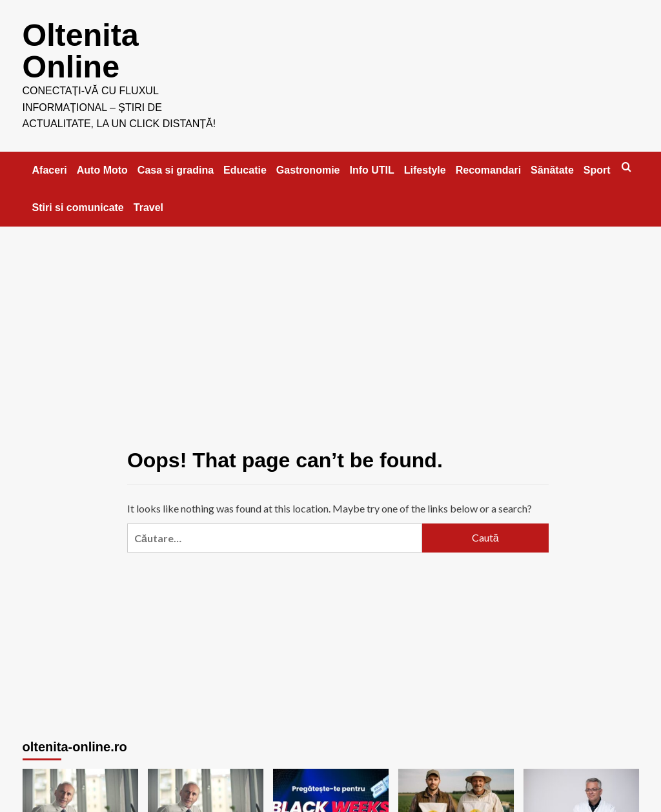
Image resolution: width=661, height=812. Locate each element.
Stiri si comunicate (78, 206)
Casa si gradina (176, 169)
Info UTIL (371, 169)
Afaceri (50, 169)
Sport (597, 169)
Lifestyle (425, 169)
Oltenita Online (80, 50)
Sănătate (552, 169)
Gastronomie (308, 169)
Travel (148, 206)
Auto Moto (102, 169)
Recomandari (488, 169)
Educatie (245, 169)
